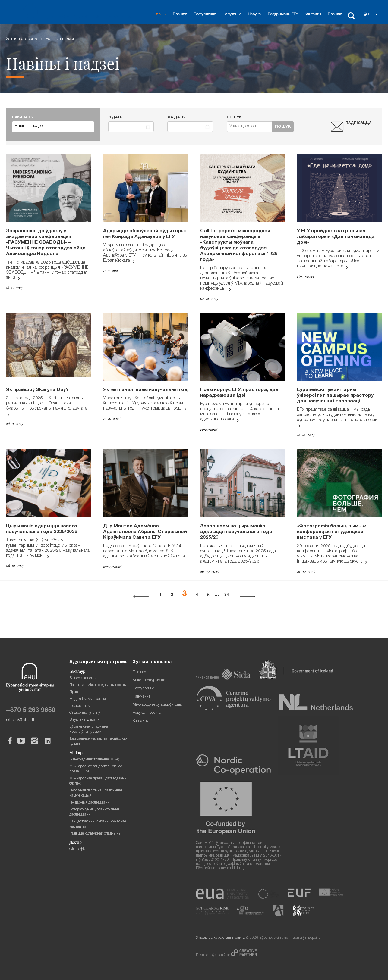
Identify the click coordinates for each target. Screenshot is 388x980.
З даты (116, 118)
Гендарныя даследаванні (90, 803)
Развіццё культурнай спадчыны (95, 834)
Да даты (177, 118)
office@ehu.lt (20, 720)
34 (226, 595)
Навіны (160, 15)
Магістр (76, 753)
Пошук (234, 118)
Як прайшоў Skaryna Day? (37, 390)
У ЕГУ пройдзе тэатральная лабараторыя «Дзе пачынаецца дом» (336, 237)
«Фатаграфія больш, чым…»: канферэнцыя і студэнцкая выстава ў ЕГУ (332, 532)
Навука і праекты (147, 713)
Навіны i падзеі (60, 39)
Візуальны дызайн (84, 720)
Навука (254, 15)
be (370, 15)
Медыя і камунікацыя (88, 699)
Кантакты (313, 15)
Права (74, 692)
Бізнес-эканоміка (84, 678)
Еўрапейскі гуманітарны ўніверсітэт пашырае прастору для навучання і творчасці (335, 396)
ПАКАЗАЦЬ (23, 118)
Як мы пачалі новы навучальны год (145, 390)
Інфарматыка (80, 706)
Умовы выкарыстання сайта (220, 938)
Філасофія (77, 849)
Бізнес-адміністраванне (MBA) (94, 760)
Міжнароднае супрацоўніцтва (157, 705)
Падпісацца (358, 123)
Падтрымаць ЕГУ (283, 15)
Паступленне (205, 15)
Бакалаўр (77, 672)
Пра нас (180, 15)
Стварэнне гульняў (85, 713)
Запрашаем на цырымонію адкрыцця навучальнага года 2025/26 (236, 532)
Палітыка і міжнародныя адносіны (98, 685)
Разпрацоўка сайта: (213, 955)
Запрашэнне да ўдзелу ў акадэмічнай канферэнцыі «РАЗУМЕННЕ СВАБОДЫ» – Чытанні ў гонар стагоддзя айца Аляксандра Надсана (46, 243)
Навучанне (232, 15)
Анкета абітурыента (149, 680)
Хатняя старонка (22, 39)
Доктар (75, 843)
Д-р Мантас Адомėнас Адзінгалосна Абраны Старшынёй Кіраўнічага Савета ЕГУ (145, 532)
